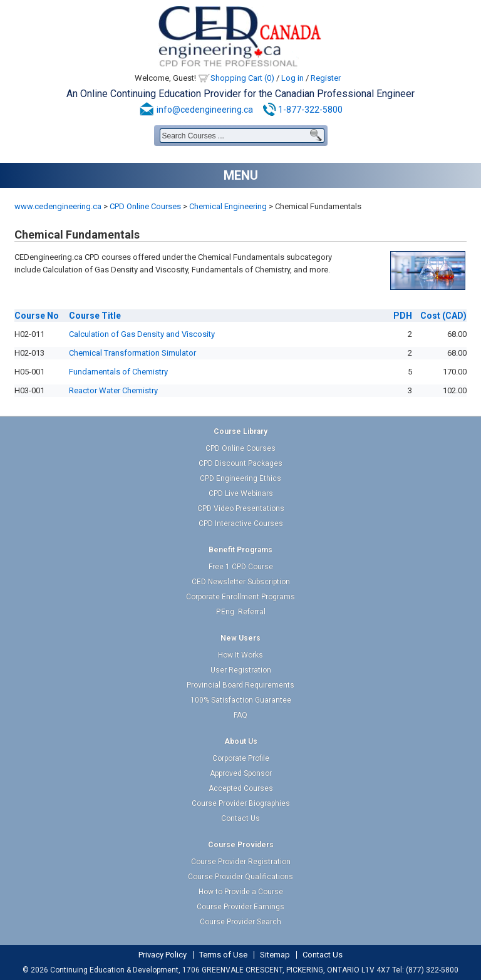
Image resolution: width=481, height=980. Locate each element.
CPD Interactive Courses (241, 524)
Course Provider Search (240, 922)
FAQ (240, 715)
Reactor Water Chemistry (113, 390)
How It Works (240, 655)
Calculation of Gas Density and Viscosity (142, 334)
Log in (292, 78)
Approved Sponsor (241, 773)
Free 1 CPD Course (241, 567)
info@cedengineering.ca (205, 110)
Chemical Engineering (228, 206)
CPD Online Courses (145, 206)
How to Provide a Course (241, 892)
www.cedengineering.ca (58, 206)
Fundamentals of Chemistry (118, 372)
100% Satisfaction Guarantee (241, 700)
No (37, 316)
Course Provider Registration (241, 862)
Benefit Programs (240, 550)
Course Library (240, 431)
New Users (240, 638)
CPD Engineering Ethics (240, 478)
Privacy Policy (163, 955)
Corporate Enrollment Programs (240, 597)
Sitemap (275, 955)
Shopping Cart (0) (242, 78)
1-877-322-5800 (310, 110)
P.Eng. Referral (241, 612)
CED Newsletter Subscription (241, 582)
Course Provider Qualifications (240, 877)
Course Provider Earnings (240, 907)
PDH (403, 316)
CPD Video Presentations (241, 508)
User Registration (241, 670)
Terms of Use (223, 955)
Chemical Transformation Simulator (132, 353)
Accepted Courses (241, 788)
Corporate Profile (241, 758)
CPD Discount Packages (240, 463)
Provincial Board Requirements (240, 685)
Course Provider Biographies (241, 803)
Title (95, 316)
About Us (241, 741)
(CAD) (443, 316)
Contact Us (240, 818)
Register (326, 78)
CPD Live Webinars (241, 493)
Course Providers (241, 845)
